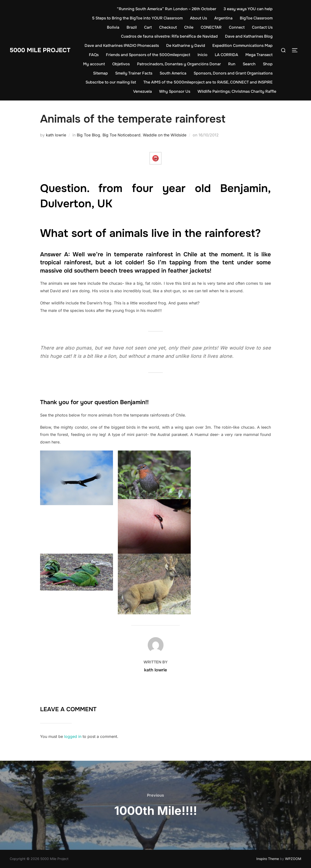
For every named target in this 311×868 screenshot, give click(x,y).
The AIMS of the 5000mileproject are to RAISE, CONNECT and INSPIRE (208, 82)
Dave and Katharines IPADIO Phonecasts (122, 46)
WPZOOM (293, 859)
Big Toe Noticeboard (121, 135)
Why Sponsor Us (175, 91)
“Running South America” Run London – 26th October (167, 9)
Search (249, 64)
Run (232, 64)
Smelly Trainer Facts (134, 73)
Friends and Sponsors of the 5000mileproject (148, 55)
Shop (268, 64)
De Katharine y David (186, 46)
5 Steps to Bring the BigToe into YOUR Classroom (137, 18)
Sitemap (100, 73)
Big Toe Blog (88, 135)
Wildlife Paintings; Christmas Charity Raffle (237, 91)
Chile (189, 27)
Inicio (203, 55)
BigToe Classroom (256, 18)
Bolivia (113, 27)
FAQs (94, 55)
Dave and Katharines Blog (249, 36)
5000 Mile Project (42, 50)
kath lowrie (56, 135)
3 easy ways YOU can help (248, 9)
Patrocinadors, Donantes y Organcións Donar (179, 64)
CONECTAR (211, 27)
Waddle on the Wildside (165, 135)
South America (173, 73)
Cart (148, 27)
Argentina (223, 18)
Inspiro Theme (268, 859)
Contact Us (262, 27)
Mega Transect (259, 55)
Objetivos (121, 64)
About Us (199, 18)
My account (94, 64)
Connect (237, 27)
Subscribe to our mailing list (111, 82)
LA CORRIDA (226, 55)
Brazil (132, 27)
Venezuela (143, 91)
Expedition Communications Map (242, 46)
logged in (73, 736)
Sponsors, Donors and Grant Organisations (233, 73)
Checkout (168, 27)
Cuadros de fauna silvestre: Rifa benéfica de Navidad (169, 36)
